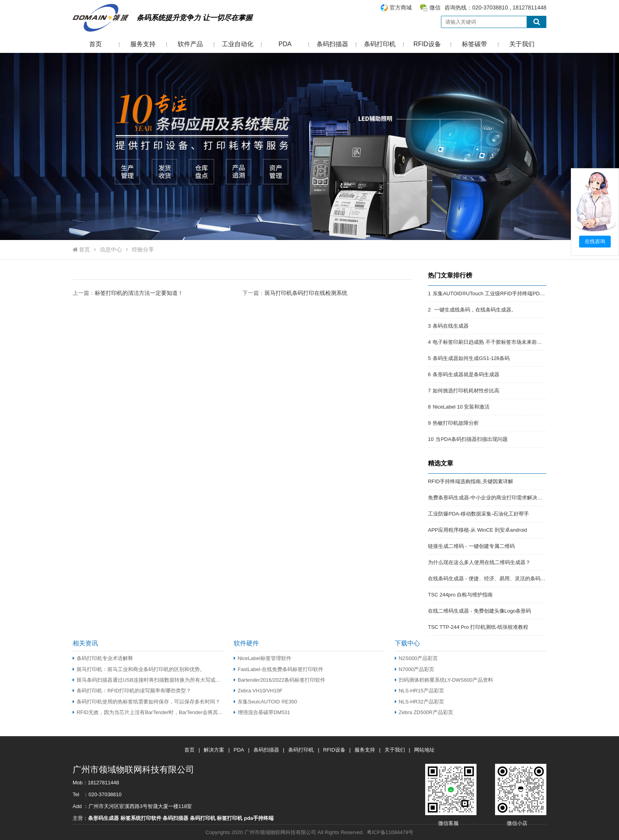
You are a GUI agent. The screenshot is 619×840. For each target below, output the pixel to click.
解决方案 (214, 750)
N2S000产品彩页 (416, 658)
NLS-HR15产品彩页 (419, 691)
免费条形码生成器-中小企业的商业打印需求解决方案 (488, 498)
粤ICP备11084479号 (390, 832)
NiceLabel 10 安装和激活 (461, 407)
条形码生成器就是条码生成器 (466, 374)
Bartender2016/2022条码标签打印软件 (279, 680)
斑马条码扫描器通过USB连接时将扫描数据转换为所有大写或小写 (148, 680)
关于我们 (522, 44)
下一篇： (295, 293)
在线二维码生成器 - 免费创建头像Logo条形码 (479, 611)
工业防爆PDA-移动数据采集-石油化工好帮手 (478, 514)
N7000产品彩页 (415, 669)
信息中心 (111, 249)
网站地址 (424, 750)
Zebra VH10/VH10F (258, 691)
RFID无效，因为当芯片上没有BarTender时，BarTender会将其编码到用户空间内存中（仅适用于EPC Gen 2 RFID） (148, 712)
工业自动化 (238, 44)
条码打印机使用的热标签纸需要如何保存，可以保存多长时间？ (146, 702)
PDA (285, 44)
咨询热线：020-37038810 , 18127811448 (463, 8)
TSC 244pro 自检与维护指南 (460, 595)
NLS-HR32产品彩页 (419, 702)
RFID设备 (427, 44)
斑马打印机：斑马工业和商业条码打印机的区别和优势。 (139, 669)
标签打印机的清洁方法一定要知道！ (139, 293)
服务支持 (143, 44)
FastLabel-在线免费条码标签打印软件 (279, 669)
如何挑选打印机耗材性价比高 (466, 391)
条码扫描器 (332, 44)
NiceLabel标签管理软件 (263, 658)
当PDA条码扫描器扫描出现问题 (472, 439)
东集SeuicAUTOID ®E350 (265, 702)
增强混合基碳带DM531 (262, 712)
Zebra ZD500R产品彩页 (424, 712)
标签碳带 (475, 44)
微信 (435, 7)
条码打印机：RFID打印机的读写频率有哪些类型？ (132, 691)
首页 (96, 44)
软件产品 (190, 44)
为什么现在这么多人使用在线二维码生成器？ (479, 562)
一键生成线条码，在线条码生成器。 (475, 310)
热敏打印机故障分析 (456, 423)
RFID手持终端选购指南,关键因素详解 (471, 481)
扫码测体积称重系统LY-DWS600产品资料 (444, 680)
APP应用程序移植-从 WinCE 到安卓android (477, 530)
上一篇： (128, 293)
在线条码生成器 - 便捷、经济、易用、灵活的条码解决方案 (494, 578)
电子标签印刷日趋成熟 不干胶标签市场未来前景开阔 (492, 342)
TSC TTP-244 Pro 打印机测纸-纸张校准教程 (478, 627)
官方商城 (401, 7)
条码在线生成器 (451, 326)
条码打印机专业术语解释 (103, 658)
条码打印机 (380, 44)
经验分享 (143, 249)
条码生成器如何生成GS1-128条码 (471, 358)
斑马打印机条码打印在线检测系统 (306, 293)
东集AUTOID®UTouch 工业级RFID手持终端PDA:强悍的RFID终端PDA (513, 293)
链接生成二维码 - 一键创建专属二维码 (471, 546)
